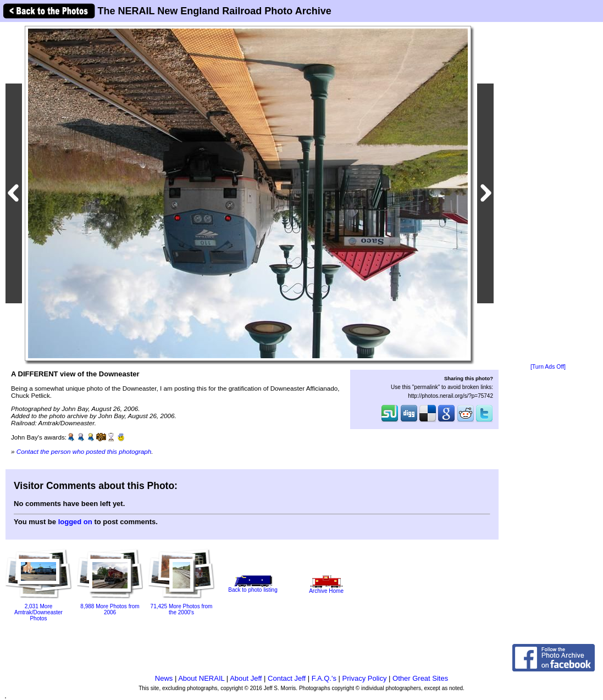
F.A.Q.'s (324, 678)
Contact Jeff (287, 678)
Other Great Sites (420, 678)
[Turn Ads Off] (548, 367)
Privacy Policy (365, 678)
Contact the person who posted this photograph (84, 451)
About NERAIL (201, 678)
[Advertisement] (548, 193)
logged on (75, 522)
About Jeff (246, 678)
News (164, 678)
